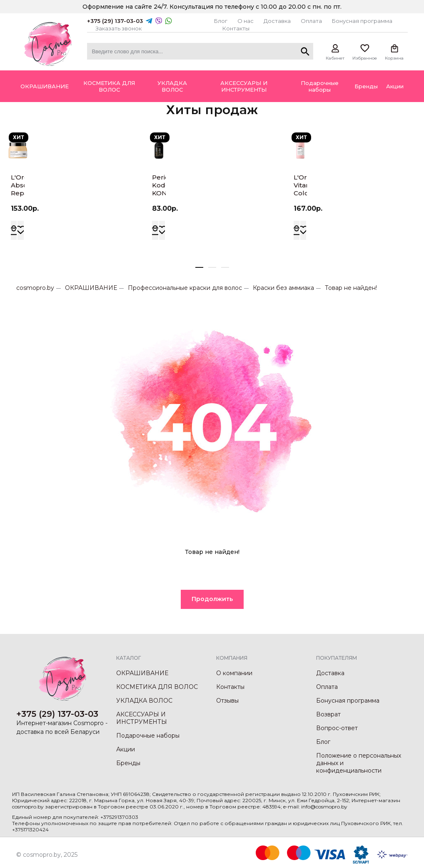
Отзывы (227, 701)
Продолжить (212, 599)
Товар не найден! (351, 288)
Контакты (236, 28)
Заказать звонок (118, 28)
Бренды (128, 763)
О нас (246, 21)
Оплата (311, 21)
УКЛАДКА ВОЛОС (144, 701)
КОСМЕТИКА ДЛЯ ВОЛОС (157, 687)
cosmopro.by (35, 288)
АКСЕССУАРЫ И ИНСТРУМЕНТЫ (142, 718)
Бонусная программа (362, 21)
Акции (126, 749)
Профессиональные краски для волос (185, 288)
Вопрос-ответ (337, 728)
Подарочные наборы (148, 736)
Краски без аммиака (283, 288)
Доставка (277, 21)
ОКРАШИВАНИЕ (91, 288)
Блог (221, 21)
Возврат (328, 714)
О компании (234, 673)
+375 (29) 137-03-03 (115, 21)
